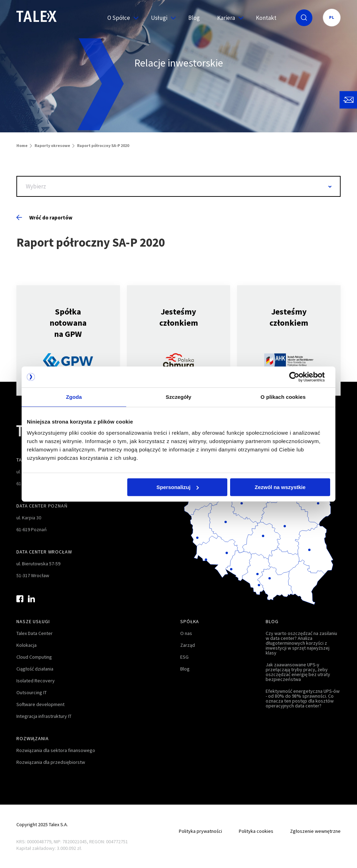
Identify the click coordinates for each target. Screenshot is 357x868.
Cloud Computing (34, 657)
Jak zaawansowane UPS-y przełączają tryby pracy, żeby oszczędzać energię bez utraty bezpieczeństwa (298, 672)
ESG (184, 657)
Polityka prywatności (200, 831)
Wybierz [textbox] (36, 186)
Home (22, 145)
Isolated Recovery (36, 681)
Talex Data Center (35, 633)
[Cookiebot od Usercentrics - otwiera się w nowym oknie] (300, 377)
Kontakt (266, 18)
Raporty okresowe (52, 145)
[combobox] (178, 186)
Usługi (161, 18)
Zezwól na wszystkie (280, 487)
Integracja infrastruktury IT (44, 716)
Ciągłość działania (35, 669)
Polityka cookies (256, 831)
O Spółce (120, 18)
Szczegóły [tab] (178, 397)
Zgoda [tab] (74, 397)
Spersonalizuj (178, 487)
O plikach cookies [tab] (283, 397)
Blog (194, 18)
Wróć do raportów (44, 218)
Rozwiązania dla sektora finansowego (56, 750)
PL (332, 17)
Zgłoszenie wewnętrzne (315, 831)
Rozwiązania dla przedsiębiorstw (51, 762)
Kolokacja (26, 645)
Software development (40, 704)
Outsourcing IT (32, 692)
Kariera (228, 18)
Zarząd (188, 645)
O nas (186, 633)
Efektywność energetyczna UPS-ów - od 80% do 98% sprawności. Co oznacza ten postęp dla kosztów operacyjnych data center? (303, 698)
